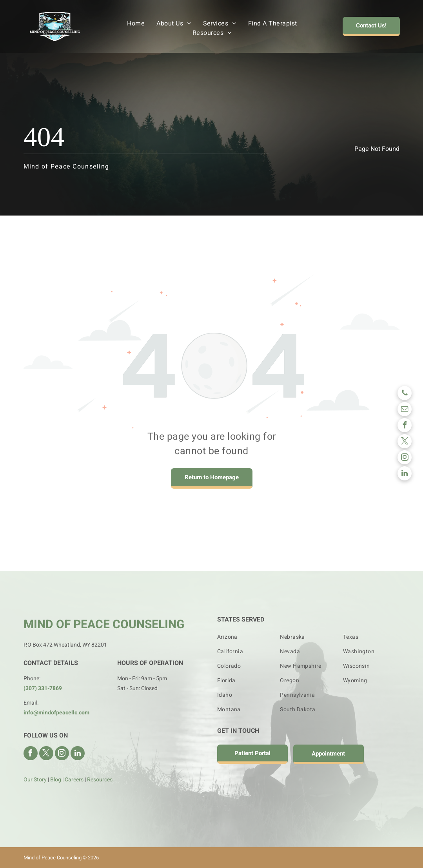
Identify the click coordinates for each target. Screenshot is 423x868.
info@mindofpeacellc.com (56, 713)
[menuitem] (136, 24)
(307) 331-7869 (43, 688)
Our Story (35, 780)
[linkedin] (405, 474)
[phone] (405, 394)
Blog (56, 780)
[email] (405, 410)
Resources (100, 780)
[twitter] (405, 442)
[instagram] (405, 458)
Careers (74, 780)
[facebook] (405, 426)
